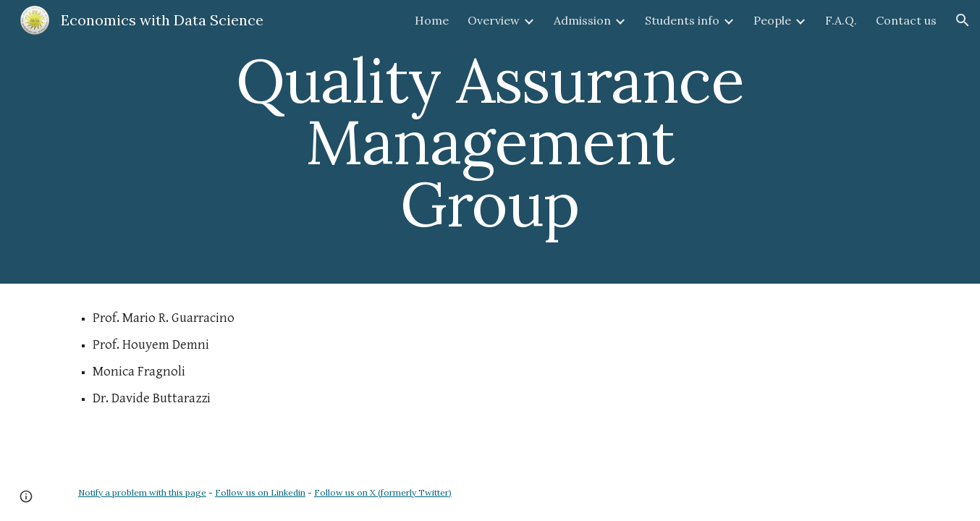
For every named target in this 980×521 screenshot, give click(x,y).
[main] (490, 142)
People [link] (772, 20)
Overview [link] (494, 20)
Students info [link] (682, 20)
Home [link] (432, 20)
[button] (963, 20)
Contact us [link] (906, 20)
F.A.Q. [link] (841, 20)
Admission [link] (582, 20)
